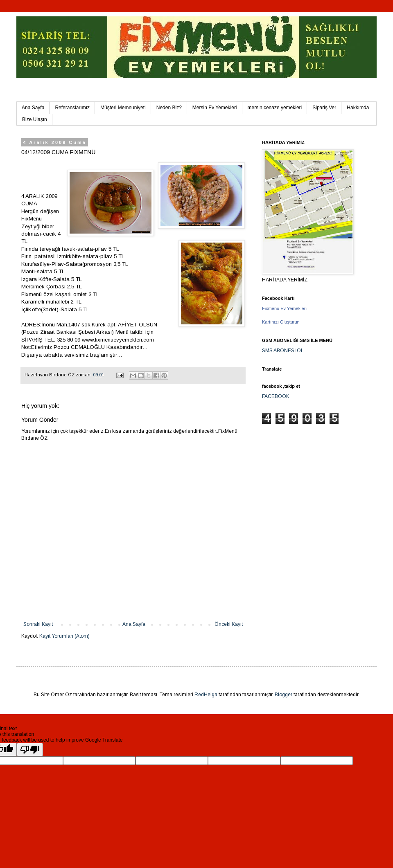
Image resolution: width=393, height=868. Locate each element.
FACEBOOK (276, 396)
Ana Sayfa (33, 108)
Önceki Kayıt (229, 624)
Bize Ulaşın (35, 119)
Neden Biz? (169, 108)
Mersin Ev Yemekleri (215, 108)
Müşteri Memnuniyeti (123, 108)
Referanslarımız (72, 108)
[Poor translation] (30, 750)
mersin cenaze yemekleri (275, 108)
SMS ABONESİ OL (283, 351)
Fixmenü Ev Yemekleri (284, 308)
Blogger (283, 695)
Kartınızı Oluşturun (281, 322)
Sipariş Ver (324, 108)
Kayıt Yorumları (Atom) (64, 636)
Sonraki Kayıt (38, 624)
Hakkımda (358, 108)
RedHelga (206, 695)
